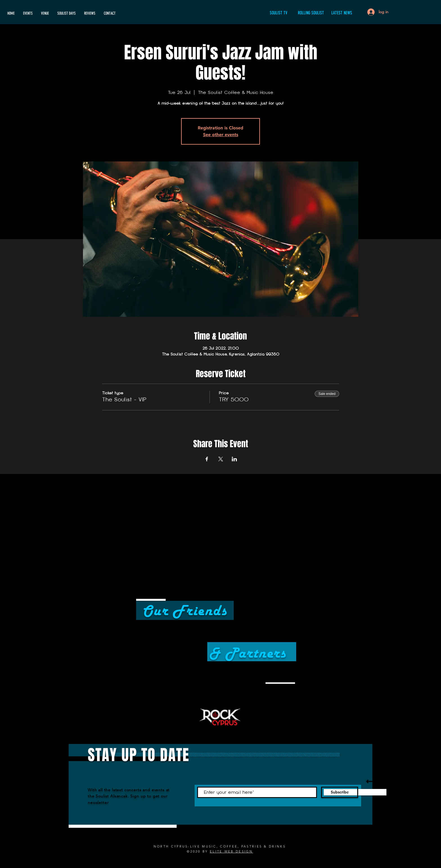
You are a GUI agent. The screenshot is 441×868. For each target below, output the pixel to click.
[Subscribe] (340, 792)
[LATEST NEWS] (342, 13)
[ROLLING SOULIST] (311, 13)
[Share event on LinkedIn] (234, 459)
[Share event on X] (221, 459)
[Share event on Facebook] (207, 459)
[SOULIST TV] (278, 13)
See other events (221, 135)
